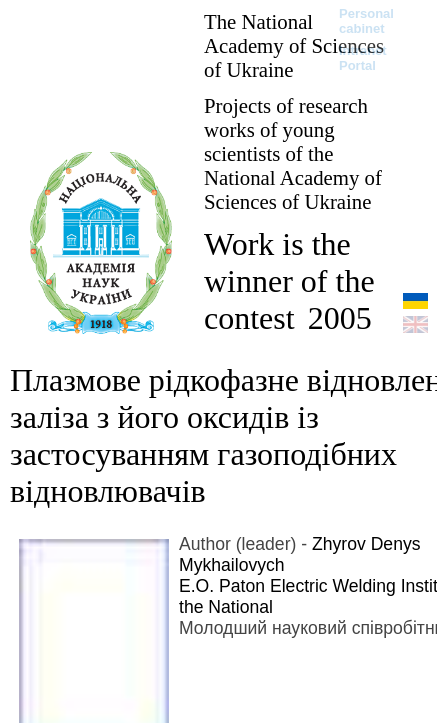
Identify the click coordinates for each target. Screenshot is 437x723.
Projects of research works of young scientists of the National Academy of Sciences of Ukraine (293, 153)
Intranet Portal (363, 58)
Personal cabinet (366, 21)
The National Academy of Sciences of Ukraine (294, 45)
